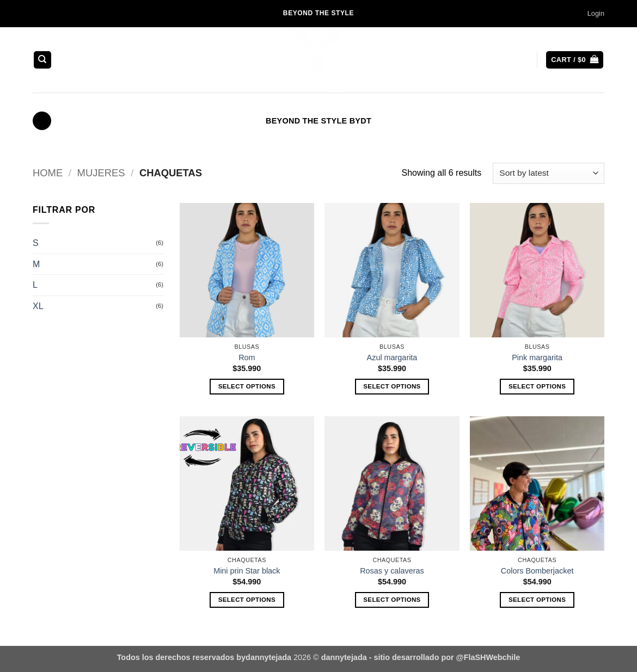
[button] (596, 14)
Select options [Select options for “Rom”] (247, 386)
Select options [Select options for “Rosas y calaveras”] (392, 600)
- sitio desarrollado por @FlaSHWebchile (444, 657)
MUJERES (101, 173)
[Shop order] (549, 173)
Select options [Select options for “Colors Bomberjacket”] (537, 600)
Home (48, 173)
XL (38, 306)
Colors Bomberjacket (537, 571)
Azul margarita (392, 357)
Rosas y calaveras (392, 571)
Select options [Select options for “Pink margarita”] (537, 386)
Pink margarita (537, 357)
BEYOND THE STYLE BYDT (318, 121)
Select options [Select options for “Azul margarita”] (392, 386)
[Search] (42, 60)
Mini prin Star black (247, 571)
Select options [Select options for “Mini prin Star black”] (247, 600)
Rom (247, 357)
